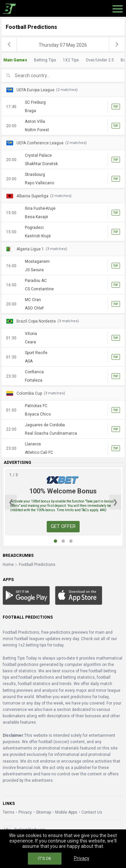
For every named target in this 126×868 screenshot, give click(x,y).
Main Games (15, 60)
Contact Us (92, 812)
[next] (117, 44)
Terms (9, 812)
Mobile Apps (66, 812)
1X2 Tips (71, 60)
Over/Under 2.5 (100, 60)
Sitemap (44, 812)
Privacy (25, 812)
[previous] (9, 44)
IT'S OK (45, 859)
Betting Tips (45, 60)
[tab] (63, 60)
